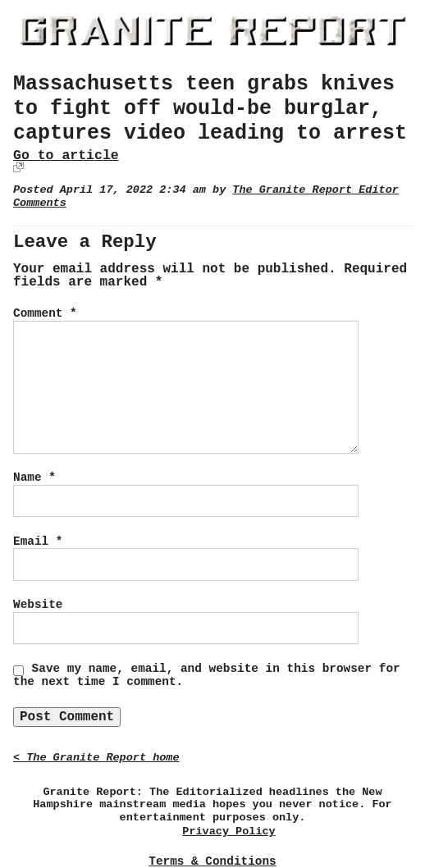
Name (34, 477)
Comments (40, 203)
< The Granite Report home (96, 758)
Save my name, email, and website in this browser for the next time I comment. (207, 675)
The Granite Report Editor (315, 190)
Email (38, 541)
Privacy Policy (228, 831)
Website (38, 605)
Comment (45, 313)
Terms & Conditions (212, 861)
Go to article (66, 155)
